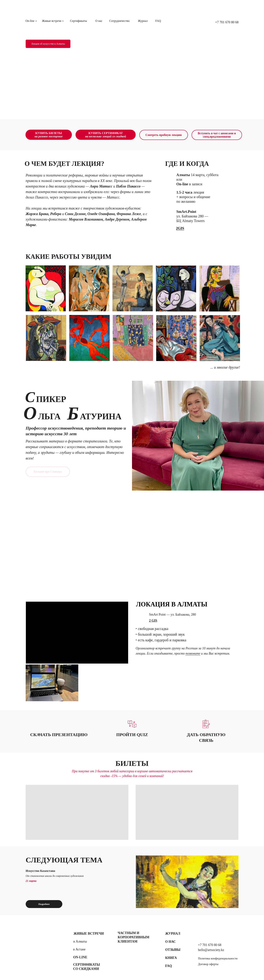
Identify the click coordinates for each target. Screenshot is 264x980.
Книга (171, 958)
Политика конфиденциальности (218, 958)
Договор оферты (208, 964)
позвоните (193, 653)
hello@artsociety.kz (211, 950)
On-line (30, 21)
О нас (99, 21)
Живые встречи (52, 21)
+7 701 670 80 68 (227, 22)
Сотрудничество (119, 21)
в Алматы (80, 941)
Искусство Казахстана (40, 871)
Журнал (143, 21)
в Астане (79, 949)
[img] (187, 882)
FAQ (158, 21)
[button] (206, 724)
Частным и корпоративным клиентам (133, 937)
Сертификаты (78, 21)
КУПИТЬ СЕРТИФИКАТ (106, 135)
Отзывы (173, 950)
